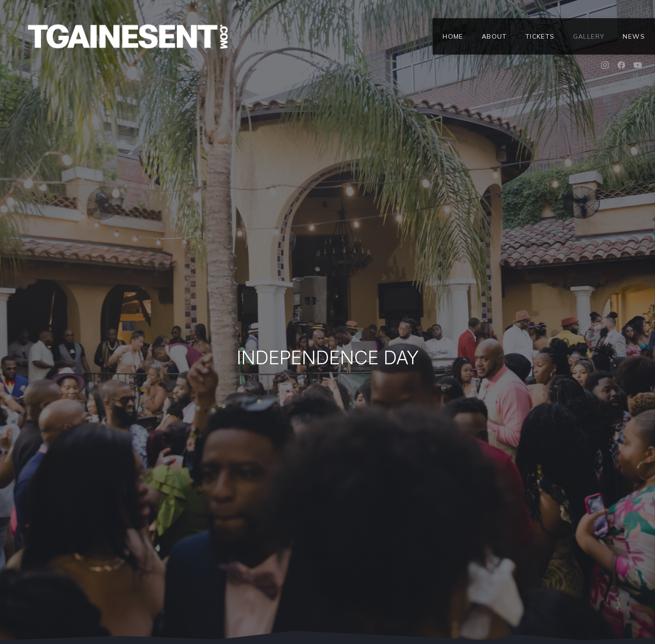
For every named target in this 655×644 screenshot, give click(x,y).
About (494, 36)
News (634, 36)
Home (453, 36)
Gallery (589, 36)
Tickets (540, 36)
